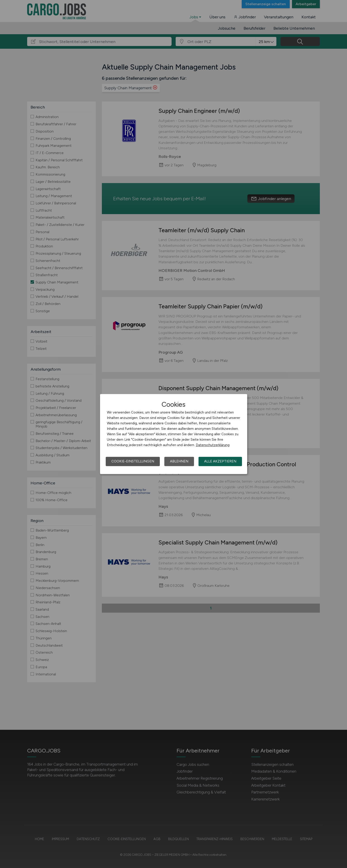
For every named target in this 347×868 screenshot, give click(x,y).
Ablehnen (179, 461)
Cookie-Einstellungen (133, 461)
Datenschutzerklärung (213, 445)
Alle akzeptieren (220, 461)
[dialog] (174, 434)
